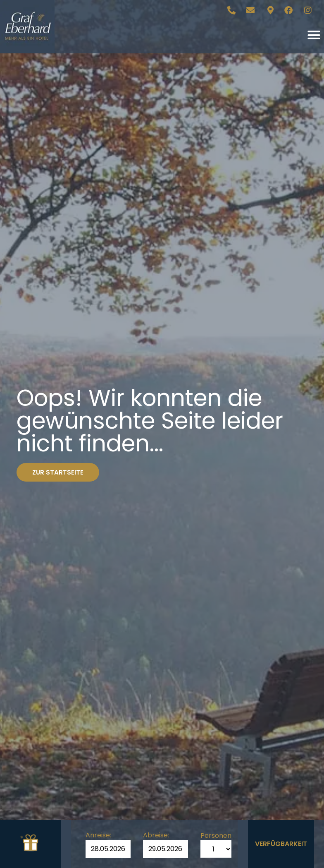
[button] (314, 35)
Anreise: (98, 835)
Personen (216, 836)
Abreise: (156, 835)
